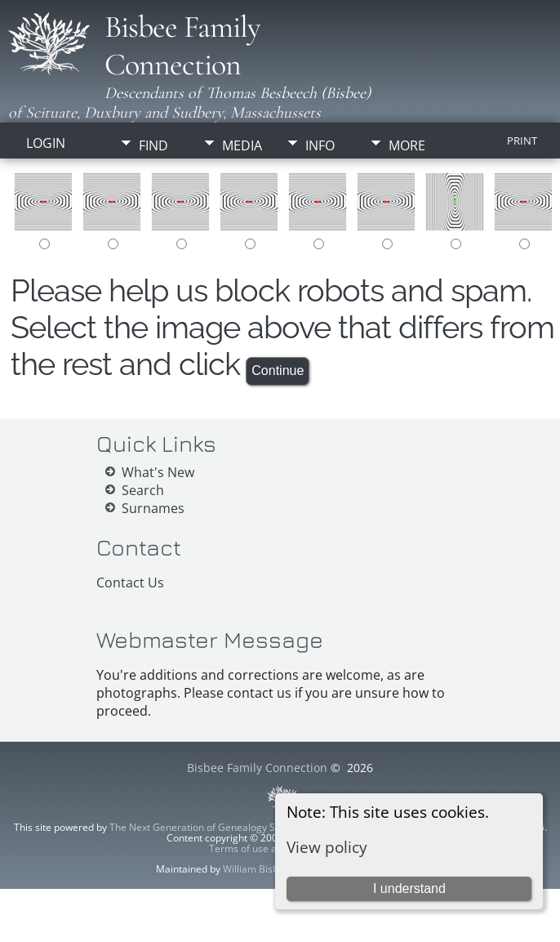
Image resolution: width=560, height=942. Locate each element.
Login (46, 143)
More (407, 145)
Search (143, 490)
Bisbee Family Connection (182, 46)
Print (522, 141)
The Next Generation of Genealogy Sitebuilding (216, 827)
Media (242, 145)
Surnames (153, 508)
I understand (409, 888)
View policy (327, 847)
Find (153, 145)
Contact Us (130, 583)
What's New (158, 472)
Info (320, 145)
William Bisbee (256, 869)
